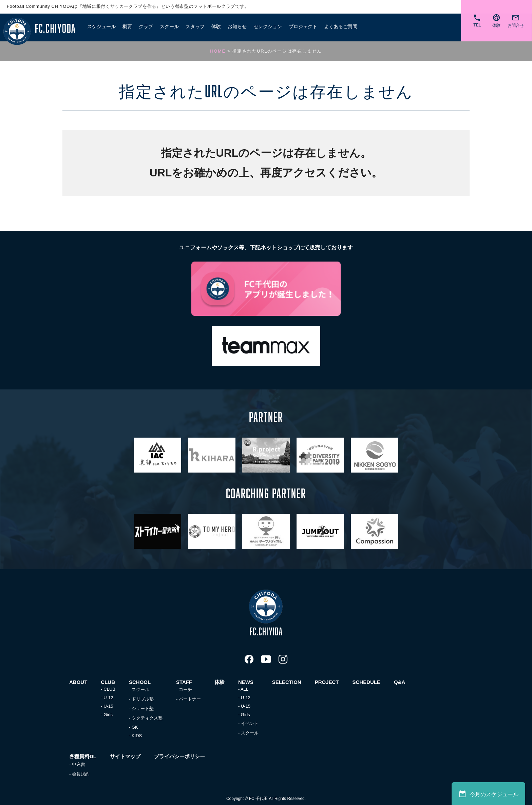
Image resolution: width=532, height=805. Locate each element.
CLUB (109, 689)
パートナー (190, 699)
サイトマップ (125, 756)
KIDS (137, 736)
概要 (127, 26)
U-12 (108, 698)
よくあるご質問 (341, 26)
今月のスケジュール (488, 794)
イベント (250, 723)
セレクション (268, 26)
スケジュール (101, 26)
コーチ (185, 689)
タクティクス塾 (147, 718)
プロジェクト (303, 26)
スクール (140, 689)
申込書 (79, 764)
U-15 (108, 706)
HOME (218, 51)
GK (135, 727)
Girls (108, 715)
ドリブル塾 (143, 699)
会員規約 (81, 774)
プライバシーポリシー (179, 756)
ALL (244, 689)
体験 (216, 26)
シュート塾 (143, 708)
